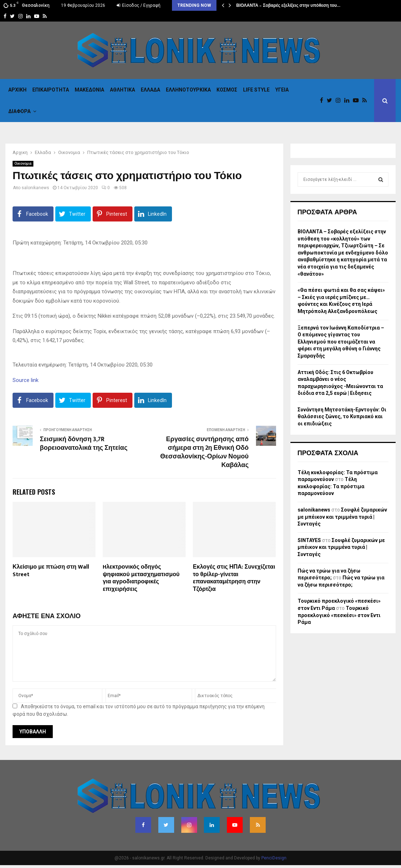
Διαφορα (19, 111)
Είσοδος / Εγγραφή (139, 5)
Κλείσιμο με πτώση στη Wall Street (51, 571)
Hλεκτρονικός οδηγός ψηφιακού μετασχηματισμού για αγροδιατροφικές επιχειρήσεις (141, 578)
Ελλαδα (150, 90)
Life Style (256, 90)
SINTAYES (309, 540)
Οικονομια (23, 164)
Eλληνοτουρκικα (188, 90)
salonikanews (35, 188)
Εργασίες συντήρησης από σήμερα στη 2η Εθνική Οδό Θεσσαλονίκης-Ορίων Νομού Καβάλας (204, 452)
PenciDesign (274, 858)
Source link (25, 380)
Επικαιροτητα (51, 90)
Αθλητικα (122, 90)
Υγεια (282, 90)
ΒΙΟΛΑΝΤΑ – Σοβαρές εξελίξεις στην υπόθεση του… (288, 5)
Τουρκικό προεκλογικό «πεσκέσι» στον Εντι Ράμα (339, 615)
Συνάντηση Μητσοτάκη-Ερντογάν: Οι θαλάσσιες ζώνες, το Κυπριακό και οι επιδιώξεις (342, 417)
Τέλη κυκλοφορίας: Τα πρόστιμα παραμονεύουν (331, 486)
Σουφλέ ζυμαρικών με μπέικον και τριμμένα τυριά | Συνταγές (342, 517)
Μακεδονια (89, 90)
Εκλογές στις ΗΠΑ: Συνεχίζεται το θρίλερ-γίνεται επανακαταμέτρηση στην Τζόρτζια (234, 578)
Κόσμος (227, 90)
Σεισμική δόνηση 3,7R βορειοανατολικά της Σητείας (84, 444)
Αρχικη (17, 90)
